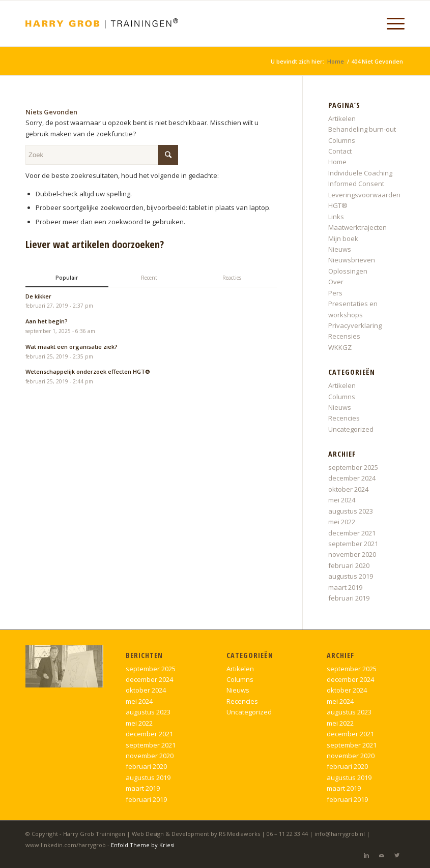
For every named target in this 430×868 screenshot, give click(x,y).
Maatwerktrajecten (357, 227)
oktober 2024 (348, 489)
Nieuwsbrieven (352, 260)
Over (336, 282)
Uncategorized (351, 429)
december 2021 (352, 533)
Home (336, 61)
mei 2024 (342, 500)
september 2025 (353, 467)
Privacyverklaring (355, 325)
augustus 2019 (351, 576)
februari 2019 (349, 598)
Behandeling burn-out (362, 129)
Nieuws (340, 249)
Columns (342, 140)
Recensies (344, 336)
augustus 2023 (351, 511)
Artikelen (342, 118)
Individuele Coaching (360, 173)
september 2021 (353, 544)
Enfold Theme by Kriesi (143, 845)
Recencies (344, 418)
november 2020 (352, 554)
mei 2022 (342, 522)
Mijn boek (343, 238)
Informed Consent (356, 184)
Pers (335, 293)
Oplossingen (348, 271)
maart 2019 (345, 587)
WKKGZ (340, 347)
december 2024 (352, 478)
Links (336, 217)
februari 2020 (349, 565)
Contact (340, 151)
